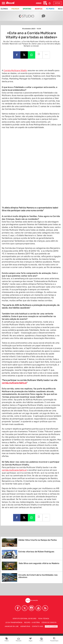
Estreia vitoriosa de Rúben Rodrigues (36, 552)
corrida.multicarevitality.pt (14, 383)
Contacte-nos (37, 626)
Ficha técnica (44, 619)
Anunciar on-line (12, 626)
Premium (15, 9)
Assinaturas (25, 626)
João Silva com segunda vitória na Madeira (39, 563)
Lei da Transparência (14, 623)
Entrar (58, 3)
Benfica (39, 9)
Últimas (4, 9)
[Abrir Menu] (3, 3)
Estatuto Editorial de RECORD (25, 619)
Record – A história (32, 623)
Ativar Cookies (51, 626)
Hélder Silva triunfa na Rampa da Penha (38, 540)
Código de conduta (49, 623)
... (46, 54)
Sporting (27, 9)
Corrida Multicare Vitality (15, 71)
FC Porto (50, 9)
